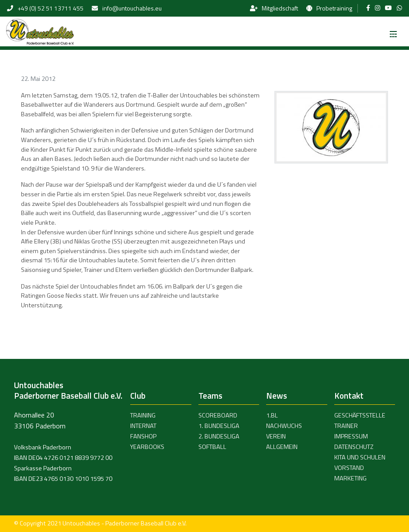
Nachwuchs (284, 426)
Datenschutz (354, 447)
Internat (143, 426)
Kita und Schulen (360, 457)
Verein (276, 436)
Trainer (346, 426)
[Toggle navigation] (393, 31)
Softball (212, 447)
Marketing (350, 478)
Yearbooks (147, 447)
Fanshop (143, 436)
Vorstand (349, 468)
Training (143, 415)
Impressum (351, 436)
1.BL (272, 415)
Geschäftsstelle (360, 415)
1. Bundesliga (219, 426)
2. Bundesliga (219, 436)
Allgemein (282, 447)
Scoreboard (218, 415)
